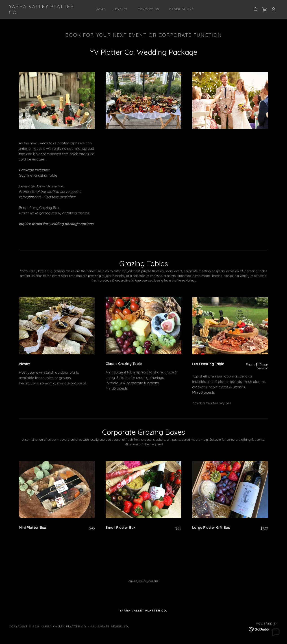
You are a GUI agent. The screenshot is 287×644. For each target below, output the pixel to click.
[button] (274, 9)
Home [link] (101, 9)
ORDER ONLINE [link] (182, 9)
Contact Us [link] (148, 9)
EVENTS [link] (122, 9)
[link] (46, 13)
